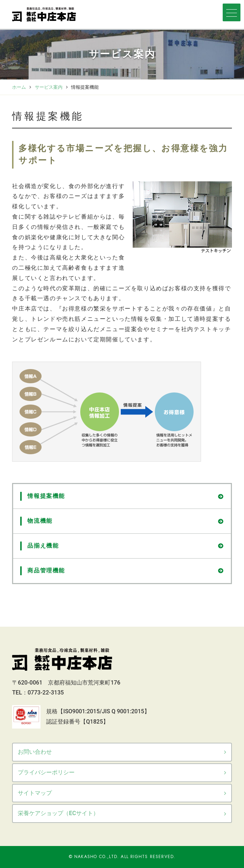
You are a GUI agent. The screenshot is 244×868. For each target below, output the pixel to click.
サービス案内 (49, 87)
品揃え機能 (43, 546)
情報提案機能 (46, 496)
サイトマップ (35, 793)
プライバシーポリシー (46, 772)
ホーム (19, 87)
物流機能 (40, 521)
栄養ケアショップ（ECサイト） (58, 813)
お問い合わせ (35, 752)
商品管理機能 (46, 570)
